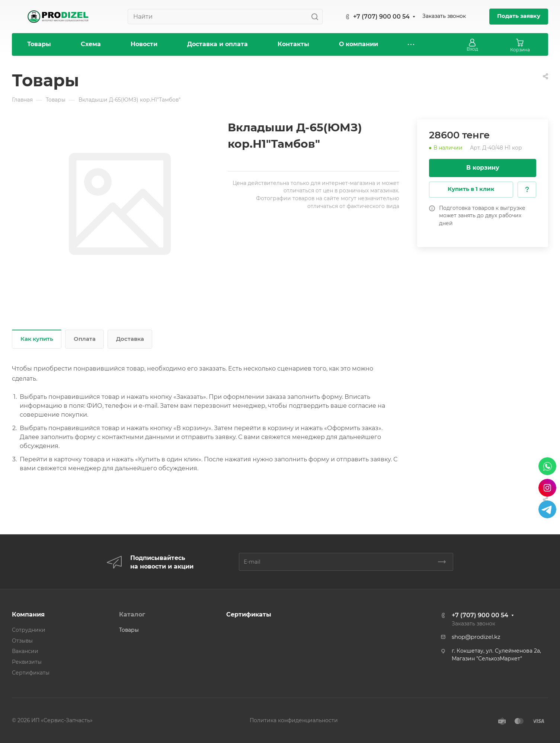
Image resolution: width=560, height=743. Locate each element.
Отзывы (22, 641)
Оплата (85, 339)
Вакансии (25, 651)
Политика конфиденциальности (294, 720)
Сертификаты (31, 673)
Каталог (132, 614)
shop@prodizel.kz (476, 637)
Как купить (37, 339)
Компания (28, 614)
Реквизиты (27, 662)
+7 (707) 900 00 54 (381, 17)
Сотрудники (29, 630)
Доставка (130, 339)
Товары (129, 630)
